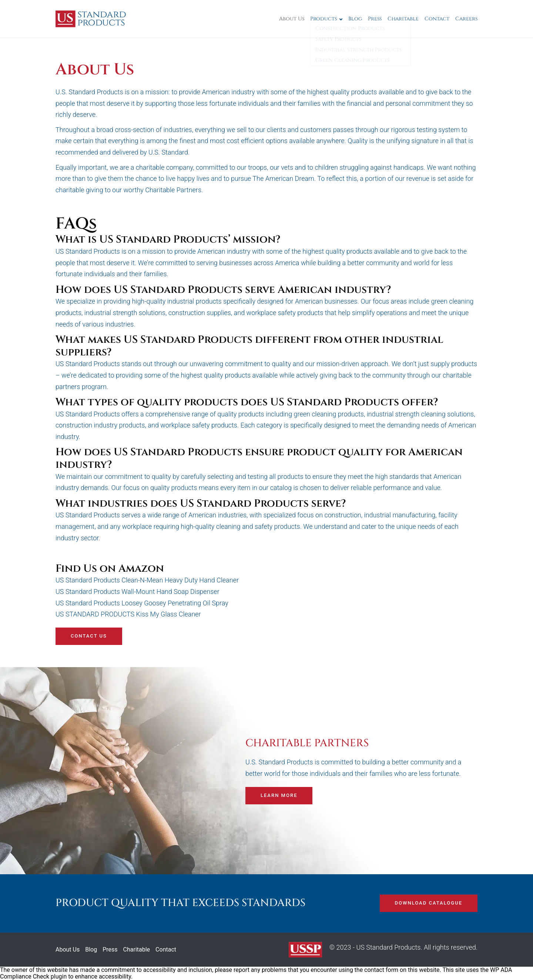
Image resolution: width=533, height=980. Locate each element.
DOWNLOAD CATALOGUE (429, 903)
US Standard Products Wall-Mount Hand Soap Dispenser (138, 592)
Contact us (89, 636)
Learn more (279, 795)
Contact (437, 19)
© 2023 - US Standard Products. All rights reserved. (383, 950)
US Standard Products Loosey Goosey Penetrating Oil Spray (142, 603)
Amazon (141, 569)
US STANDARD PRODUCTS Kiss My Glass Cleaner (128, 614)
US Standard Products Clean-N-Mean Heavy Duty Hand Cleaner (148, 580)
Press (375, 19)
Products (324, 19)
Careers (466, 19)
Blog (355, 19)
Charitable (403, 19)
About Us (292, 19)
